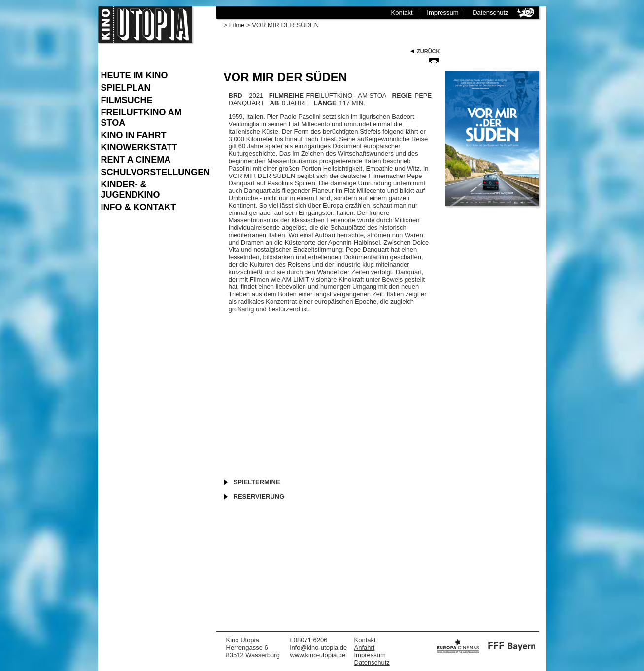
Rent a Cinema (136, 160)
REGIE (402, 95)
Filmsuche (127, 100)
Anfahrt (365, 648)
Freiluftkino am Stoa (141, 118)
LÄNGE (325, 103)
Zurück (428, 51)
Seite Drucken (434, 61)
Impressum (442, 13)
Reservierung (259, 497)
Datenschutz (490, 13)
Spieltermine (257, 482)
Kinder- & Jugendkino (131, 190)
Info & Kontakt (139, 207)
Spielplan (126, 88)
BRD (236, 95)
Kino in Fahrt (134, 135)
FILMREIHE (286, 95)
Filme (237, 25)
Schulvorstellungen (154, 172)
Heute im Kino (135, 75)
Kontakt (402, 13)
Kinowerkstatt (139, 147)
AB (275, 103)
